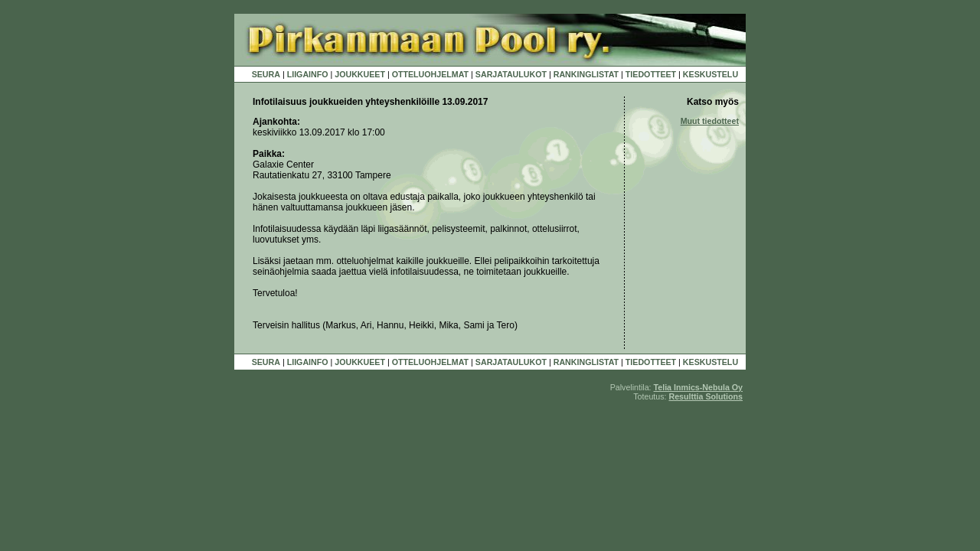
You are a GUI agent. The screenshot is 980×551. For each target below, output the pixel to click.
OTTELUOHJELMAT (430, 74)
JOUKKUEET (360, 74)
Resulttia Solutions (706, 396)
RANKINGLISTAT (586, 74)
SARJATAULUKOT (511, 74)
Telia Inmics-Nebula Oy (698, 387)
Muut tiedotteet (710, 121)
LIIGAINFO (308, 74)
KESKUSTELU (710, 74)
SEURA (266, 74)
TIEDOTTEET (651, 74)
